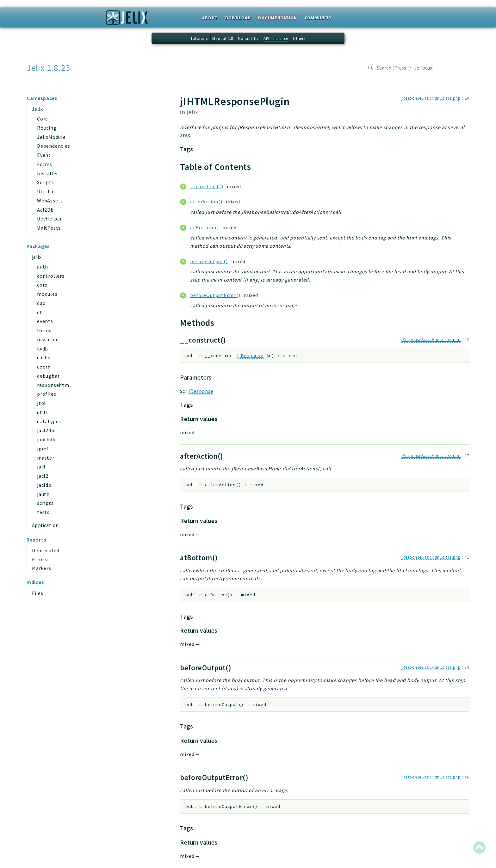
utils (43, 412)
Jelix (37, 109)
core (42, 285)
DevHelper (50, 219)
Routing (47, 128)
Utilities (47, 191)
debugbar (48, 376)
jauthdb (46, 439)
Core (43, 119)
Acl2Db (45, 210)
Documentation (277, 18)
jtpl (41, 403)
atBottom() (204, 227)
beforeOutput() (209, 261)
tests (43, 512)
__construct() (207, 186)
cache (44, 357)
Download (238, 18)
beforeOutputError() (215, 295)
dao (41, 303)
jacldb (44, 485)
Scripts (46, 182)
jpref (43, 449)
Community (318, 18)
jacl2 (43, 476)
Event (44, 155)
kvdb (43, 349)
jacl (41, 467)
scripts (45, 503)
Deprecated (46, 550)
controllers (51, 276)
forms (44, 330)
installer (47, 339)
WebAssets (50, 201)
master (46, 458)
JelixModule (51, 137)
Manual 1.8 (223, 38)
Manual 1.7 (248, 38)
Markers (42, 568)
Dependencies (54, 146)
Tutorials (199, 38)
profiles (46, 394)
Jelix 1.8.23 (49, 68)
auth (43, 267)
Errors (40, 559)
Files (38, 593)
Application (45, 525)
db (40, 312)
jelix (37, 257)
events (45, 321)
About (210, 18)
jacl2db (46, 430)
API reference (276, 38)
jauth (43, 494)
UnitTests (49, 228)
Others (299, 38)
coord (44, 367)
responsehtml (54, 385)
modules (47, 294)
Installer (48, 173)
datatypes (49, 421)
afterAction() (206, 201)
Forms (45, 164)
